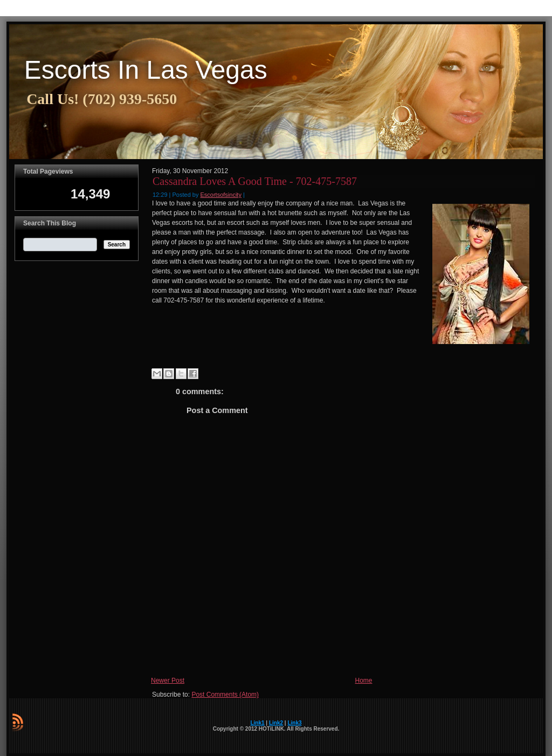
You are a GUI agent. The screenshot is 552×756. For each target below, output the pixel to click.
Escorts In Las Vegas (146, 70)
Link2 (276, 723)
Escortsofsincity (221, 195)
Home (364, 681)
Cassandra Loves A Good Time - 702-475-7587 (255, 181)
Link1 (257, 723)
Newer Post (168, 681)
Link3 (294, 723)
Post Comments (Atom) (225, 695)
